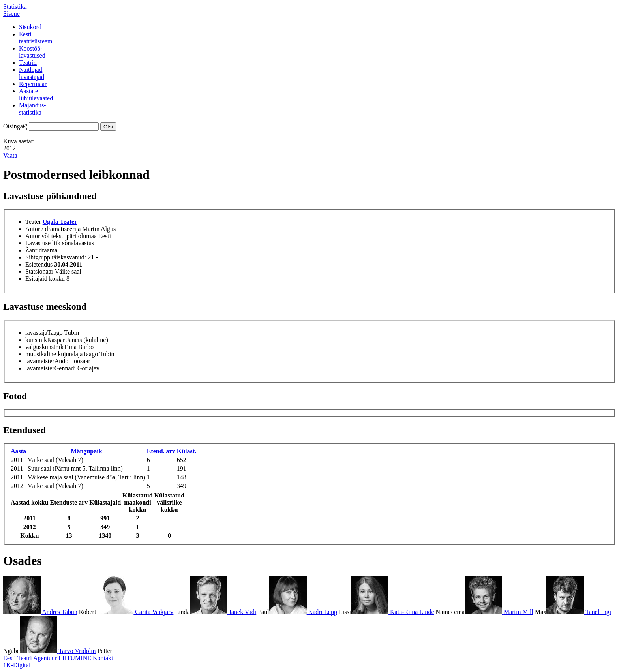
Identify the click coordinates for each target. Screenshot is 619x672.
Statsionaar (39, 271)
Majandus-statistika (32, 109)
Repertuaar (33, 84)
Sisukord (30, 27)
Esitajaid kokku (45, 279)
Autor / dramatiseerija (53, 229)
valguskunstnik (44, 347)
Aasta (18, 451)
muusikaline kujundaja (54, 354)
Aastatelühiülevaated (36, 95)
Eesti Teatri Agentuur (30, 658)
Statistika (15, 7)
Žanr (31, 250)
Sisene (11, 14)
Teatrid (28, 63)
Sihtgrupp (38, 257)
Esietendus (39, 264)
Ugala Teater (60, 222)
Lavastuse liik (43, 243)
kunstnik (36, 340)
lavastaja (36, 333)
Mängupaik (86, 451)
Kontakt (103, 658)
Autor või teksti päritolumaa (61, 236)
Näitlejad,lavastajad (32, 73)
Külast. (187, 451)
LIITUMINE (75, 658)
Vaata (10, 155)
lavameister (40, 361)
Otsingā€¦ (15, 126)
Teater (33, 222)
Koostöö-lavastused (32, 52)
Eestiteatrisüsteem (36, 38)
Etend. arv (161, 451)
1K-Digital (17, 665)
